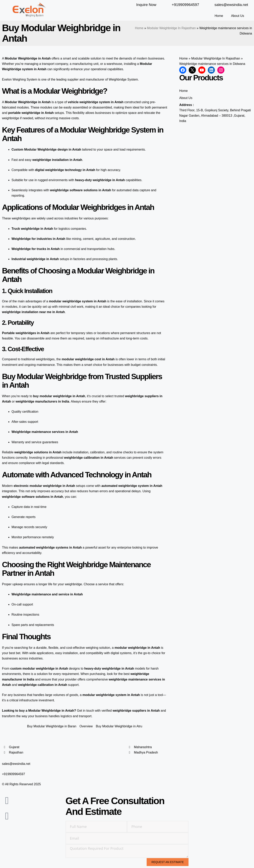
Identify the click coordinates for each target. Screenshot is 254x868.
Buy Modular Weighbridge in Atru (119, 726)
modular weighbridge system (71, 301)
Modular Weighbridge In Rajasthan (171, 28)
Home (219, 16)
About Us (238, 16)
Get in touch (86, 711)
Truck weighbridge (25, 229)
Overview (86, 726)
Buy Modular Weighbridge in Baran (52, 726)
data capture (141, 190)
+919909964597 (13, 774)
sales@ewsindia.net (16, 764)
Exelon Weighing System (20, 79)
